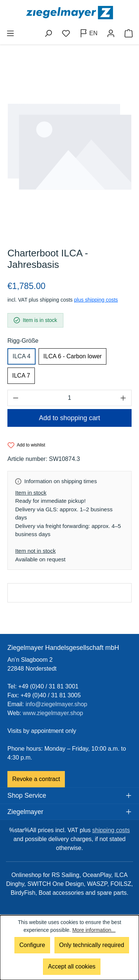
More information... (94, 930)
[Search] (48, 33)
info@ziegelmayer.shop (57, 704)
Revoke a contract (36, 779)
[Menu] (10, 33)
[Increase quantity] (123, 398)
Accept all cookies (72, 966)
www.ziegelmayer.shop (53, 713)
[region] (69, 147)
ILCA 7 (21, 376)
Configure (32, 945)
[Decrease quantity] (16, 398)
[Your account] (111, 33)
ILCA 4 (21, 356)
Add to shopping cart (69, 418)
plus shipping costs (96, 300)
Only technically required (92, 945)
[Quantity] (69, 398)
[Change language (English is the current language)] (88, 33)
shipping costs (111, 830)
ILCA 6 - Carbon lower (72, 356)
